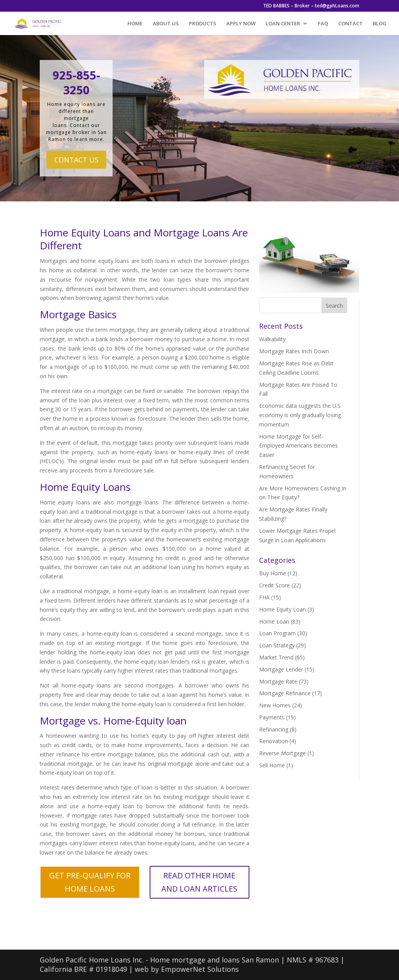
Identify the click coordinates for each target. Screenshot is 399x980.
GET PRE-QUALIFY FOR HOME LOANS (90, 882)
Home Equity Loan (282, 609)
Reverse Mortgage (282, 753)
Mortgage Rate (278, 681)
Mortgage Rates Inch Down (294, 351)
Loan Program (277, 633)
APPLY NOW (241, 24)
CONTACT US (76, 160)
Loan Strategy (277, 645)
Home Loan (274, 621)
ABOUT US (166, 24)
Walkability (272, 339)
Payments (272, 717)
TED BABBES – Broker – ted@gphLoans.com (311, 6)
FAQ (323, 24)
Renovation (274, 741)
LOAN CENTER (283, 24)
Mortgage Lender (281, 669)
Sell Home (272, 765)
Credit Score (275, 585)
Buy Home (273, 573)
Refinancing (274, 729)
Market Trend (276, 657)
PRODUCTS (203, 24)
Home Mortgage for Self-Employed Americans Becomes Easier (298, 446)
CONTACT (350, 24)
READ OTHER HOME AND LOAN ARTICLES (199, 882)
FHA (264, 597)
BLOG (380, 24)
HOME (135, 24)
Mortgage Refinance (285, 693)
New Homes (275, 705)
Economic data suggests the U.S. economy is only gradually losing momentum (300, 415)
